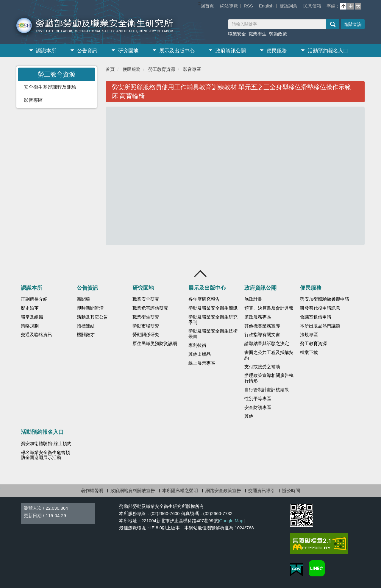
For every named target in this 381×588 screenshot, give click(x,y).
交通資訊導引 (262, 490)
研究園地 (128, 51)
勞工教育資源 (162, 69)
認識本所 (46, 51)
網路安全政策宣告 (223, 490)
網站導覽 (229, 6)
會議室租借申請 (316, 317)
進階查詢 (353, 24)
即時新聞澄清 (90, 308)
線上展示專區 (202, 363)
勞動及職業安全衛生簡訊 (213, 308)
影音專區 (33, 100)
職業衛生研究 (146, 317)
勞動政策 (278, 34)
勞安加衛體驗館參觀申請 (325, 299)
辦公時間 (291, 490)
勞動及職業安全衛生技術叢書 (213, 334)
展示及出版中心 (177, 51)
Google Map (231, 521)
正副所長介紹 (34, 299)
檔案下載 (309, 353)
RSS (248, 6)
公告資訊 (87, 51)
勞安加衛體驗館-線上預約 (46, 444)
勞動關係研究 (146, 335)
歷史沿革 (30, 308)
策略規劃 (30, 326)
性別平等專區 (258, 399)
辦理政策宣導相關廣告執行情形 (269, 378)
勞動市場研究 (146, 326)
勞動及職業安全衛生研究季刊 (213, 320)
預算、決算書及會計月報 (269, 308)
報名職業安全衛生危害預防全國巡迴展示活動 (45, 455)
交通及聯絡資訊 (36, 335)
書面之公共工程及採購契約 (269, 355)
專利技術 (197, 345)
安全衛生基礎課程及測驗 (50, 87)
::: (200, 3)
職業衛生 (257, 34)
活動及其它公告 (92, 317)
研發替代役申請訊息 (320, 308)
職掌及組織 (32, 317)
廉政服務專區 (258, 317)
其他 (249, 416)
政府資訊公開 (231, 51)
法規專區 (309, 335)
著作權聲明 (92, 490)
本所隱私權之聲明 (180, 490)
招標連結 (86, 326)
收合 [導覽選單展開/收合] (201, 274)
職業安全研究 (146, 299)
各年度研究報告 (204, 299)
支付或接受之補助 (262, 367)
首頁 (110, 69)
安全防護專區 (258, 408)
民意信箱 (312, 6)
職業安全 (237, 34)
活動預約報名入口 (328, 51)
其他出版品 (200, 354)
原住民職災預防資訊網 (155, 344)
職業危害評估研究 (150, 308)
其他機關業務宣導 (262, 326)
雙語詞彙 (288, 6)
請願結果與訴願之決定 (267, 344)
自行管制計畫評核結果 (267, 390)
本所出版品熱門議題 (320, 326)
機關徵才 (86, 335)
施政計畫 (253, 299)
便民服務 (277, 51)
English (266, 6)
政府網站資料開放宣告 (133, 490)
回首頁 (207, 6)
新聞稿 (83, 299)
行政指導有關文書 (262, 335)
